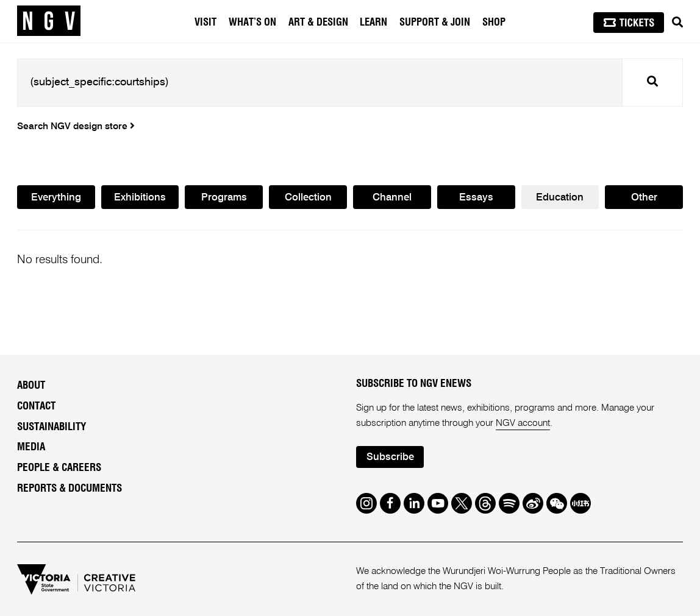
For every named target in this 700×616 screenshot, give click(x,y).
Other (644, 198)
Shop (494, 23)
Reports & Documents (70, 488)
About (31, 385)
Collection (308, 198)
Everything (56, 198)
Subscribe (390, 457)
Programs (224, 198)
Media (31, 447)
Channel (392, 198)
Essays (476, 198)
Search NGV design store (76, 127)
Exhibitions (140, 198)
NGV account (523, 423)
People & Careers (59, 468)
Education (560, 198)
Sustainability (52, 427)
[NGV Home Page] (49, 21)
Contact (36, 406)
